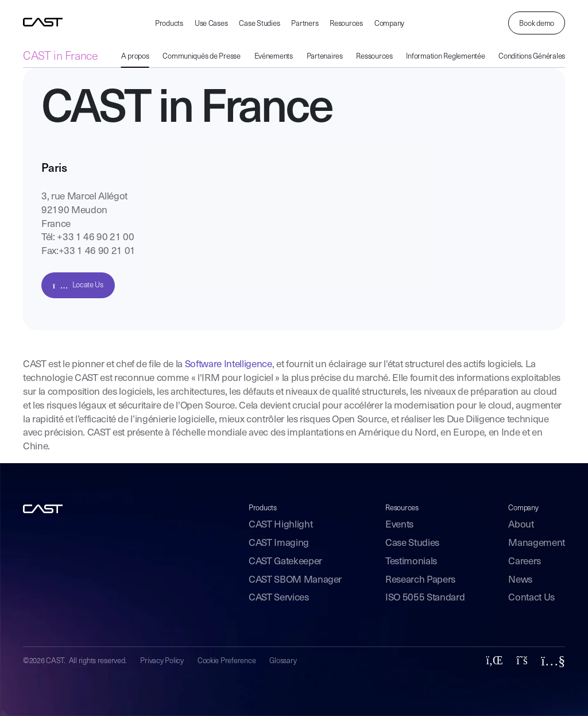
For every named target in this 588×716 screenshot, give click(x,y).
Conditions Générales (532, 57)
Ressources (374, 57)
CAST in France (60, 57)
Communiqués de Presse (202, 57)
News (520, 580)
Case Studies (259, 24)
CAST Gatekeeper (285, 562)
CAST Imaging (279, 543)
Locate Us (78, 285)
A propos (135, 57)
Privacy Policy (162, 661)
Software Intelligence (229, 365)
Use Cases (211, 24)
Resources (346, 24)
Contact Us (531, 598)
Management (537, 543)
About (521, 525)
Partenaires (325, 57)
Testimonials (411, 562)
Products (169, 24)
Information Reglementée (445, 57)
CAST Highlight (281, 525)
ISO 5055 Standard (425, 598)
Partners (305, 24)
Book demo (537, 24)
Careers (525, 562)
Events (399, 525)
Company (389, 24)
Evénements (274, 57)
